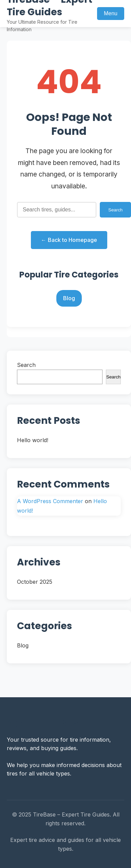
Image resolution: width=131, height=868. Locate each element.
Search (26, 365)
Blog (69, 298)
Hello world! (33, 440)
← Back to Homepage (69, 240)
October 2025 (35, 582)
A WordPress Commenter (50, 501)
